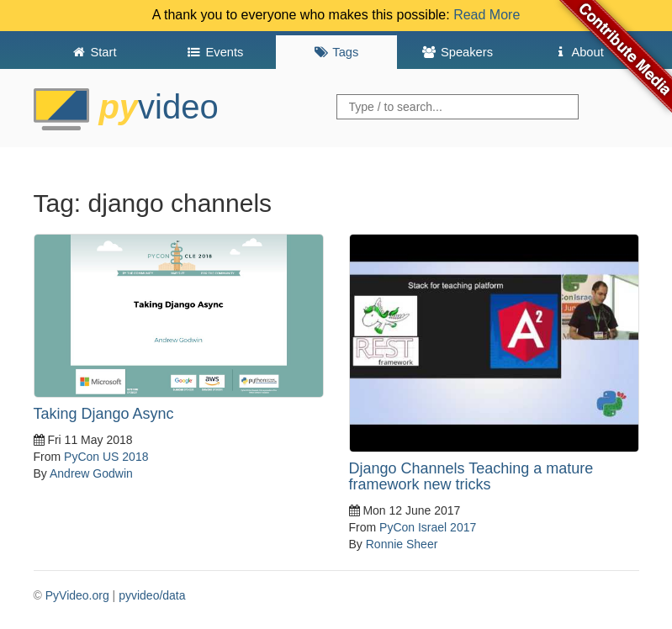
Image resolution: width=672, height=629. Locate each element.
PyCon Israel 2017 (428, 527)
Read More (487, 15)
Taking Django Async (104, 414)
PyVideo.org (77, 595)
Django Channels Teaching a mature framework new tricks (471, 477)
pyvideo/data (152, 595)
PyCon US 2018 (106, 457)
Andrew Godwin (91, 473)
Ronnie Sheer (402, 544)
